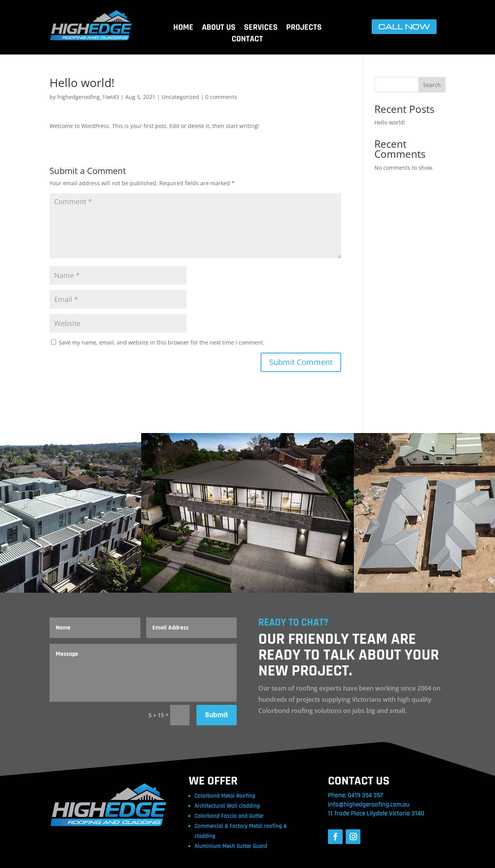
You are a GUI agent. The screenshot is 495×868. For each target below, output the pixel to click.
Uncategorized (180, 97)
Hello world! (390, 122)
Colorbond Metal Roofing (225, 796)
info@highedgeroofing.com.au (369, 805)
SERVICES (261, 29)
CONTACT (247, 40)
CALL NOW (404, 26)
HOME (183, 29)
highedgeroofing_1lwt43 (88, 97)
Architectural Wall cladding (227, 806)
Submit (217, 715)
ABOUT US (219, 29)
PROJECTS (304, 29)
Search (432, 85)
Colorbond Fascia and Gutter (229, 816)
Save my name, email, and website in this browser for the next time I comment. (162, 342)
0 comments (221, 97)
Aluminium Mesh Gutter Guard (231, 846)
